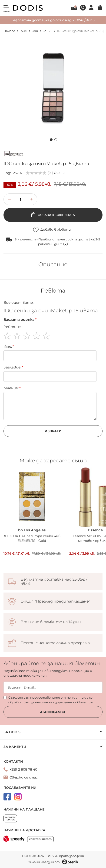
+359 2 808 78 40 (23, 769)
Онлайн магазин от (53, 862)
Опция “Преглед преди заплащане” (55, 601)
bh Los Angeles (32, 530)
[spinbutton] (20, 199)
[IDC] (14, 154)
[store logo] (28, 8)
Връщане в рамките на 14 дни (51, 622)
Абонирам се (53, 712)
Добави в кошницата (56, 215)
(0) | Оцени (56, 173)
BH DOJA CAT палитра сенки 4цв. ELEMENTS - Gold (32, 538)
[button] (51, 139)
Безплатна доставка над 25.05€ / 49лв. (54, 582)
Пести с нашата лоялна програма (55, 643)
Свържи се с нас (24, 777)
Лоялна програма (74, 8)
